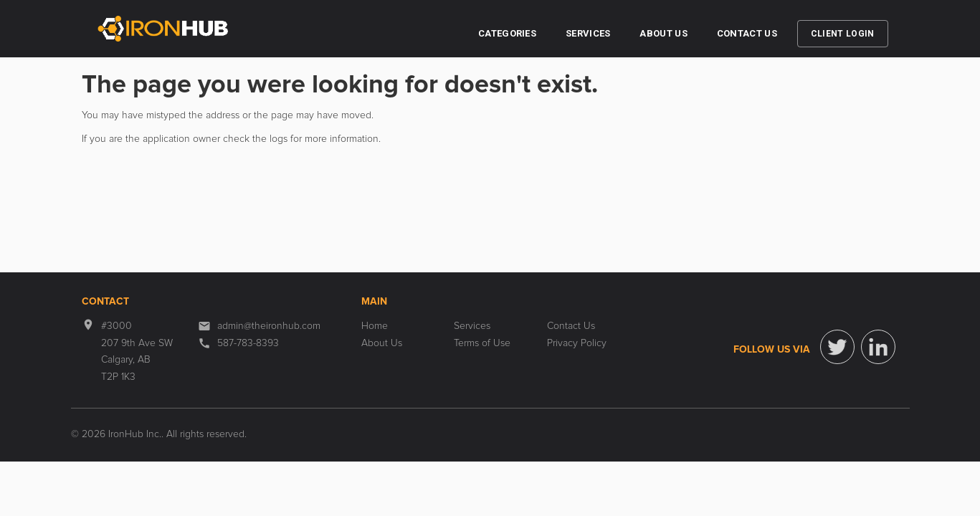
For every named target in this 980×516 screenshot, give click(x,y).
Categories (507, 33)
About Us (663, 33)
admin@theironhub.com (269, 326)
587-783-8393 (248, 343)
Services (588, 33)
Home (375, 326)
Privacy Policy (577, 343)
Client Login (843, 34)
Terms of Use (482, 343)
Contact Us (747, 33)
